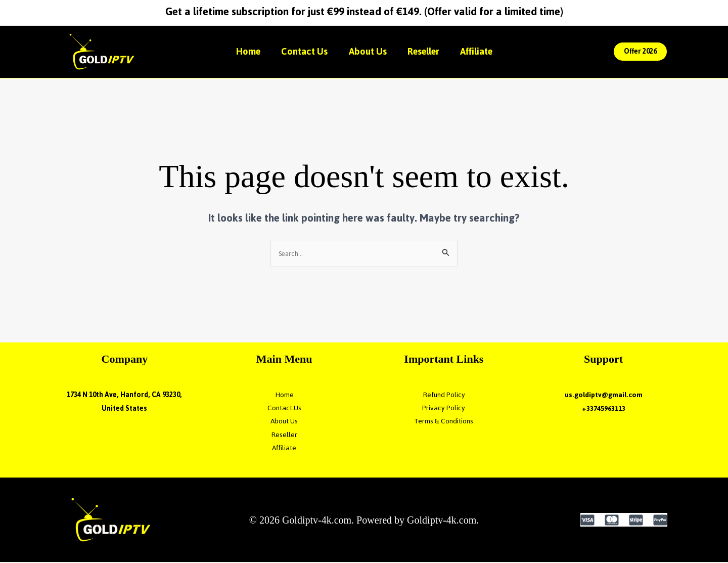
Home (241, 51)
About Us (368, 51)
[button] (640, 52)
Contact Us (301, 51)
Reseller (427, 51)
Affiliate (483, 51)
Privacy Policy (444, 409)
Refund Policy (444, 395)
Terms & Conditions (444, 422)
